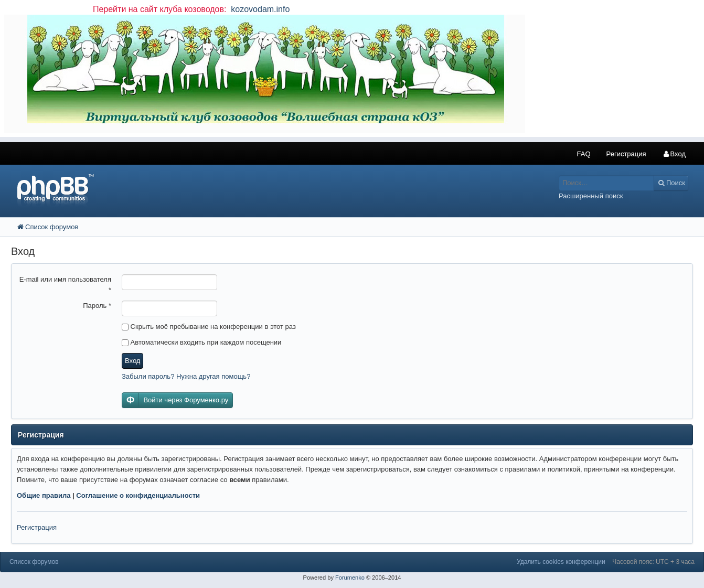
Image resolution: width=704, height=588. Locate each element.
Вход (132, 361)
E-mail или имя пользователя (65, 285)
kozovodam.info (259, 9)
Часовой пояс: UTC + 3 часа (653, 562)
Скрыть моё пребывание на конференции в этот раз (209, 327)
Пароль (97, 306)
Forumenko (350, 578)
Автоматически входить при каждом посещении (201, 342)
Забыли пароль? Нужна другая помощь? (186, 376)
